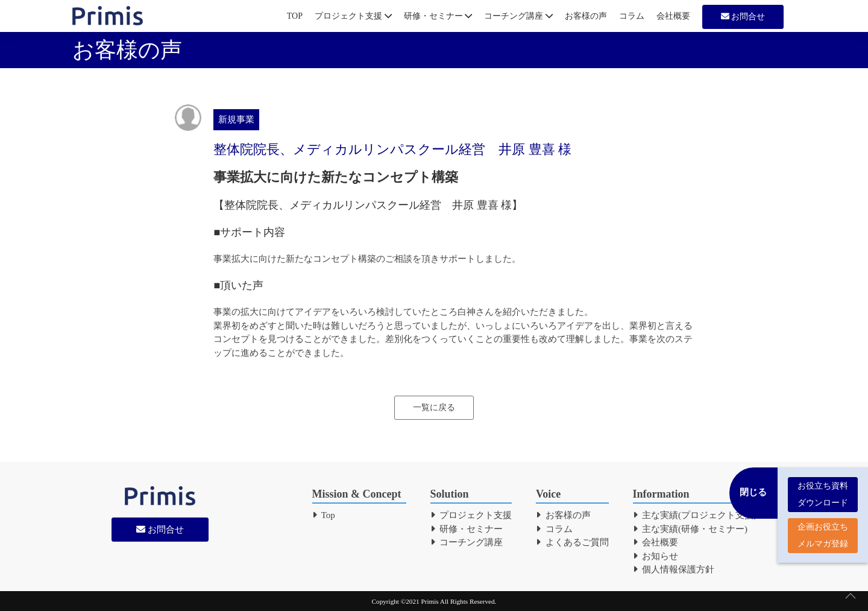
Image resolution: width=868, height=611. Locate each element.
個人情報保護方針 (674, 569)
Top (324, 515)
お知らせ (656, 556)
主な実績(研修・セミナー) (690, 529)
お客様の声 (586, 16)
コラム (632, 16)
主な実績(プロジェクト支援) (695, 515)
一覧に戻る (434, 407)
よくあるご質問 (572, 542)
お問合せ (743, 17)
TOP (295, 16)
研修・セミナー (438, 16)
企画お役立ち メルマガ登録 (823, 529)
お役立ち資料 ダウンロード (823, 488)
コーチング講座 (518, 16)
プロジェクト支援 (353, 16)
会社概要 (673, 16)
